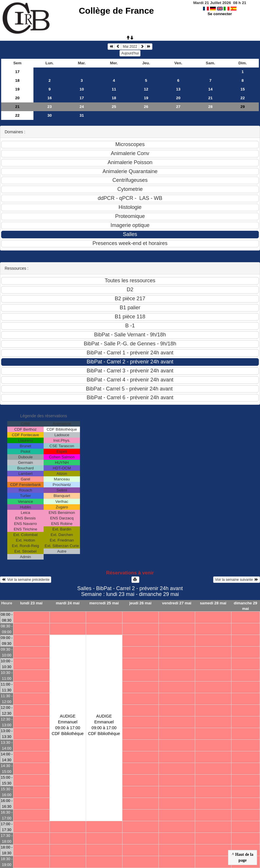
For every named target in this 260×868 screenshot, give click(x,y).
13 (178, 89)
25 (114, 107)
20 (17, 98)
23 (50, 107)
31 (82, 115)
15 (243, 89)
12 (146, 89)
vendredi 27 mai (177, 603)
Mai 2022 (130, 47)
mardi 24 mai (68, 603)
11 (114, 89)
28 (210, 107)
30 (50, 115)
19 (17, 89)
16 (50, 98)
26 (146, 107)
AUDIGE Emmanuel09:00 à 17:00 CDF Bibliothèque (68, 725)
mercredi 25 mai (104, 603)
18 (17, 80)
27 (178, 107)
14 (210, 89)
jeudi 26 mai (140, 603)
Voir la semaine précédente (26, 580)
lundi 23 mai (31, 603)
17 (17, 72)
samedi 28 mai (213, 603)
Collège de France (116, 11)
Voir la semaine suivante (237, 580)
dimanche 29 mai (246, 606)
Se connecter (220, 14)
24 (82, 107)
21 (210, 98)
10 (82, 89)
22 (243, 98)
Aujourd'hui (130, 53)
